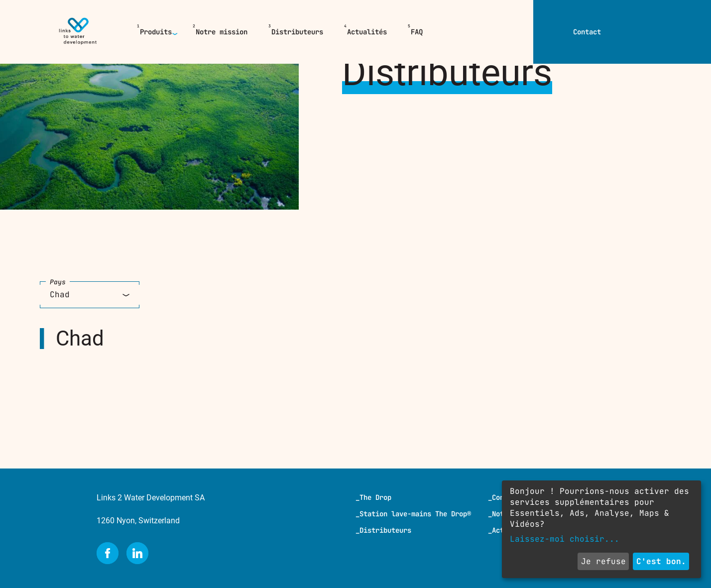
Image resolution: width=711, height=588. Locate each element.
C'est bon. (661, 561)
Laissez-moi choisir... (565, 539)
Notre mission (222, 32)
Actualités (367, 32)
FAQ (417, 32)
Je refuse (603, 561)
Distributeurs (297, 32)
